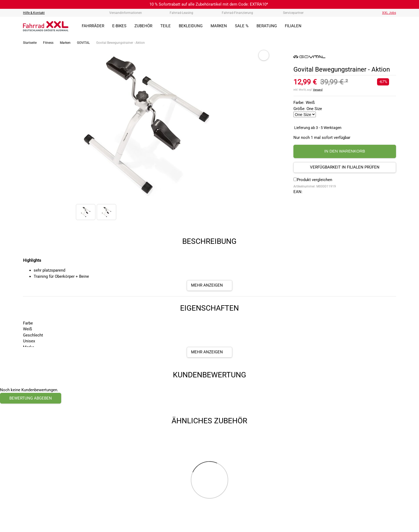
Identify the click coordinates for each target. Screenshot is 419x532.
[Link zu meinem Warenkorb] (392, 26)
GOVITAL (83, 43)
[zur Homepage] (46, 26)
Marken (65, 43)
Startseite (30, 43)
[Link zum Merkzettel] (380, 26)
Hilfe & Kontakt (34, 13)
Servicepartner (293, 13)
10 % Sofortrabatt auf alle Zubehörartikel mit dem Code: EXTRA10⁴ (209, 4)
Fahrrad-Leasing (181, 13)
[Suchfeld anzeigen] (356, 26)
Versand (318, 90)
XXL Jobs (389, 13)
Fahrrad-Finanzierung (237, 13)
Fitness (48, 43)
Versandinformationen (126, 13)
